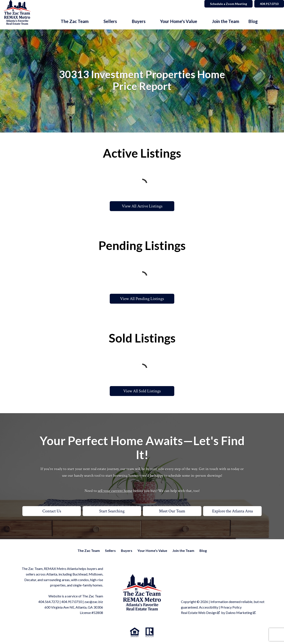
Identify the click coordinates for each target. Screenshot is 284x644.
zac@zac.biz (94, 602)
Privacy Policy (231, 607)
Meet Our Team (172, 511)
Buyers (127, 550)
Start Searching (112, 511)
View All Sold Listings (142, 391)
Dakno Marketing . (241, 613)
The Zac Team (89, 550)
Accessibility (209, 607)
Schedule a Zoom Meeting (228, 4)
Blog (253, 21)
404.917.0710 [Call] (269, 4)
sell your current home (115, 491)
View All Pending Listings (142, 299)
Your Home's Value (152, 550)
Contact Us (52, 511)
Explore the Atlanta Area (232, 511)
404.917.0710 (72, 602)
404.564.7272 (49, 602)
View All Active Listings (142, 206)
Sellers (110, 550)
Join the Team (226, 21)
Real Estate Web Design (200, 613)
